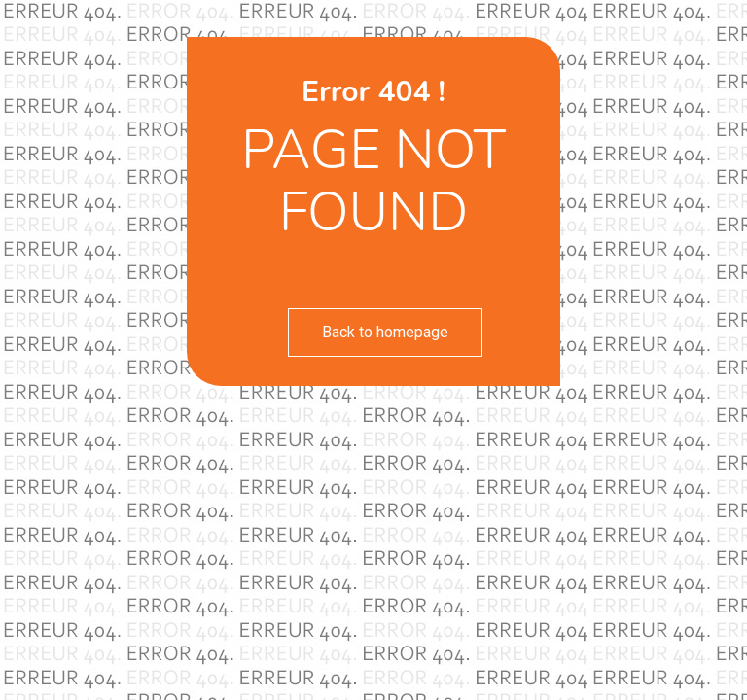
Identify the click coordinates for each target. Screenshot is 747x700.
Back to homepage (385, 332)
